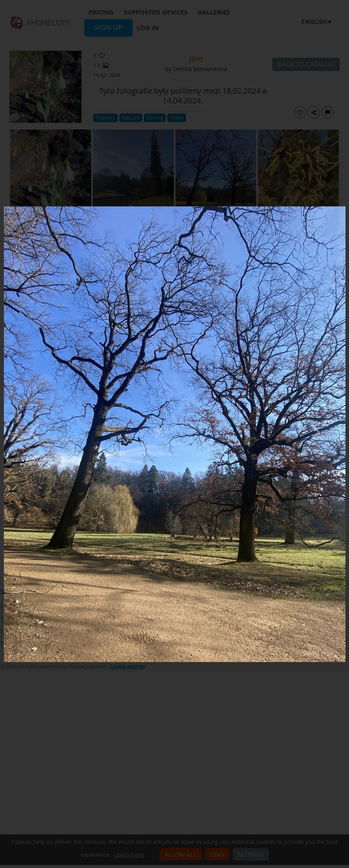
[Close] (344, 208)
